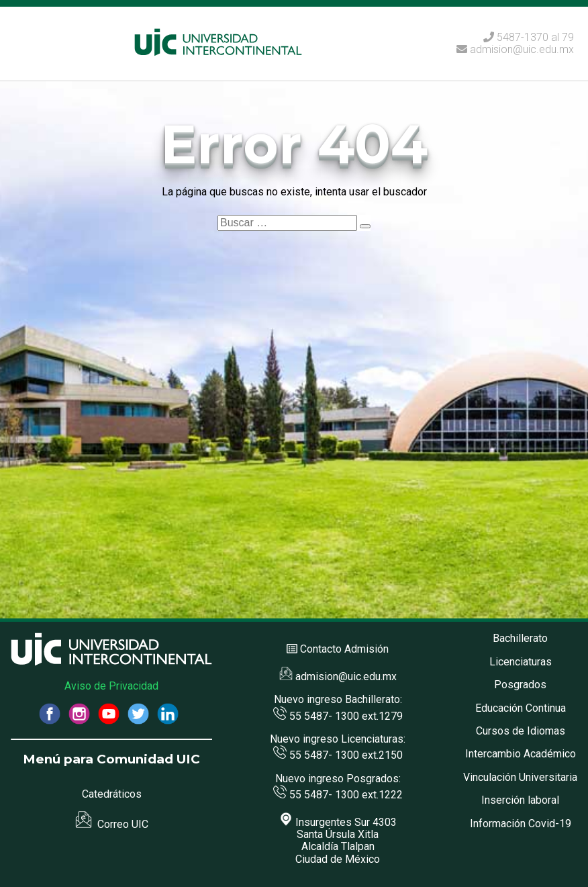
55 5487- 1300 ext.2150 (338, 755)
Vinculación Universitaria (520, 777)
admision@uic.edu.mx (515, 49)
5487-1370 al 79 (535, 37)
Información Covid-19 (521, 824)
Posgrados (520, 685)
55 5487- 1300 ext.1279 (338, 716)
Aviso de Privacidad (111, 686)
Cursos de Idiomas (521, 731)
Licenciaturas (521, 662)
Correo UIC (112, 824)
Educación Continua (521, 708)
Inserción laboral (520, 800)
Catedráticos (112, 794)
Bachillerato (520, 638)
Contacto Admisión (344, 649)
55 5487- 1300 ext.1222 (338, 795)
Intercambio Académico (521, 754)
